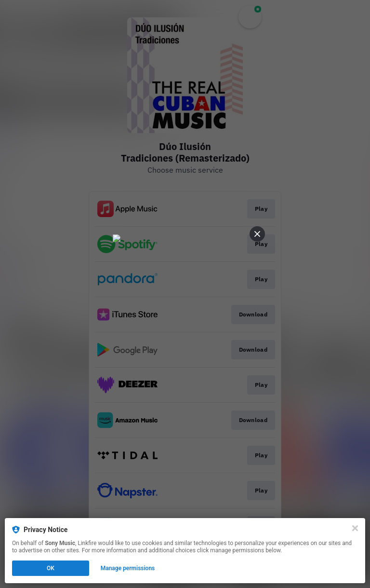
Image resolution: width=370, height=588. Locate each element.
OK (51, 568)
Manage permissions (128, 568)
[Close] (355, 528)
